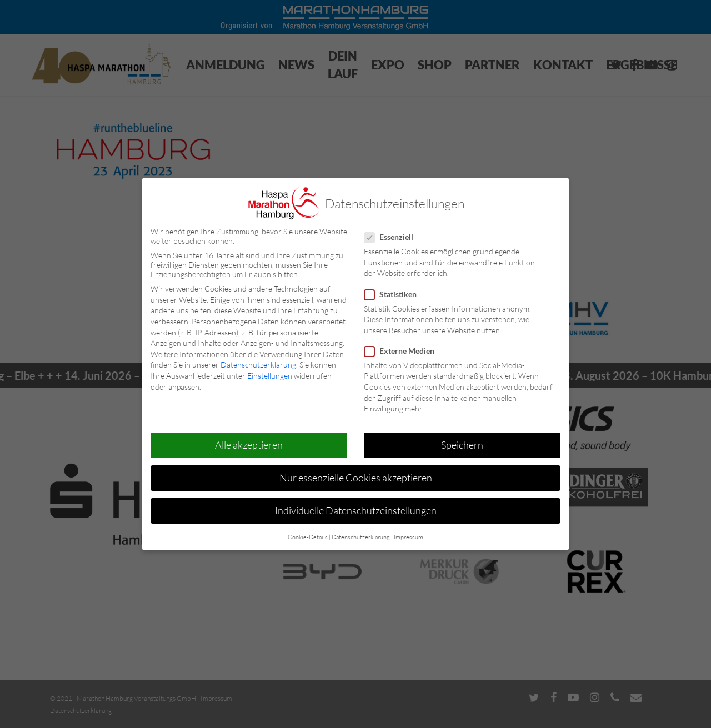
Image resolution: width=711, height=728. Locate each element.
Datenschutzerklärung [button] (361, 537)
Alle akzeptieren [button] (249, 445)
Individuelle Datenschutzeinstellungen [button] (356, 510)
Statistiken (395, 294)
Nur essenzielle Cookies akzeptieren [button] (356, 478)
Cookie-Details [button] (308, 537)
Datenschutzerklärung (258, 365)
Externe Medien (404, 351)
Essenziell (393, 237)
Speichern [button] (462, 445)
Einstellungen (270, 376)
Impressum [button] (409, 537)
